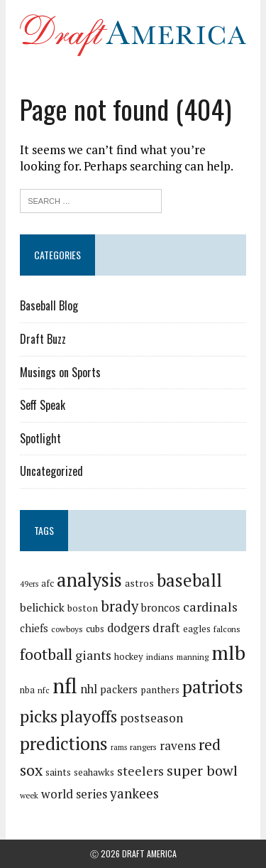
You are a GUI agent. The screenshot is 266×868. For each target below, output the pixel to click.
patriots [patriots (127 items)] (213, 687)
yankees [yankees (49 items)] (134, 793)
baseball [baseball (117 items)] (189, 580)
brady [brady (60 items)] (120, 606)
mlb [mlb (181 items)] (228, 652)
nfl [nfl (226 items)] (65, 685)
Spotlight (40, 438)
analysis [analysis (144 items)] (89, 580)
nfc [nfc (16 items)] (44, 690)
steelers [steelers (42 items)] (140, 771)
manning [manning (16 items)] (193, 657)
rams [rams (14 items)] (119, 747)
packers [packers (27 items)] (119, 689)
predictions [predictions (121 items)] (64, 743)
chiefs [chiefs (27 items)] (34, 628)
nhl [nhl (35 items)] (89, 689)
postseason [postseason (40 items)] (151, 718)
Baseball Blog (49, 305)
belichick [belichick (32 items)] (42, 607)
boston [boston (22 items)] (83, 608)
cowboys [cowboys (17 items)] (67, 629)
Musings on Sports (60, 372)
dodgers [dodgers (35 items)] (128, 628)
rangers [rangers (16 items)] (143, 747)
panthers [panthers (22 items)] (160, 690)
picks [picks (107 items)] (39, 716)
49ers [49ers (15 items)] (29, 584)
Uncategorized (51, 471)
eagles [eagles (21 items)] (197, 629)
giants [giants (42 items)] (93, 655)
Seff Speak (43, 405)
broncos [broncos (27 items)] (161, 607)
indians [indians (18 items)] (160, 657)
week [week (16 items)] (29, 795)
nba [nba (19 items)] (27, 690)
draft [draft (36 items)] (166, 628)
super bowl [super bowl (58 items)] (202, 770)
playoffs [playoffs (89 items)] (89, 716)
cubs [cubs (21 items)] (95, 629)
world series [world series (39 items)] (74, 794)
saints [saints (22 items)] (58, 772)
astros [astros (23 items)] (139, 583)
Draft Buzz (43, 339)
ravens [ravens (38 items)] (178, 745)
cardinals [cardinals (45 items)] (210, 607)
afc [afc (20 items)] (48, 584)
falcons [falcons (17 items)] (227, 629)
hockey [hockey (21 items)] (129, 656)
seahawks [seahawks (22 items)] (94, 772)
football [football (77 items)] (46, 654)
